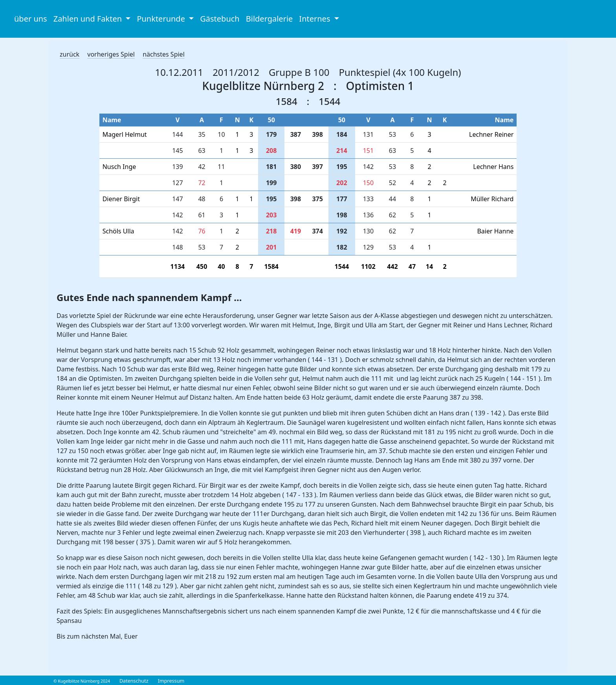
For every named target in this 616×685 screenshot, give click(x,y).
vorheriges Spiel (111, 54)
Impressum (171, 681)
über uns (31, 19)
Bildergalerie (269, 19)
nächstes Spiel (164, 54)
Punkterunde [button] (162, 19)
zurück (70, 54)
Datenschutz (134, 681)
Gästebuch (220, 19)
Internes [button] (315, 19)
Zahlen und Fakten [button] (89, 19)
